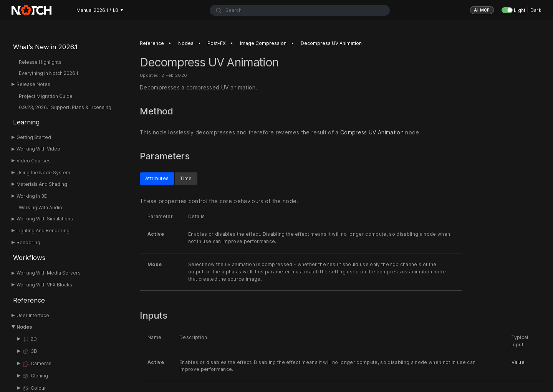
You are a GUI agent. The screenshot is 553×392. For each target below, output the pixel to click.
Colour (34, 389)
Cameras (37, 364)
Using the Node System (43, 173)
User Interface (33, 315)
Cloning (35, 376)
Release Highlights (40, 62)
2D (30, 339)
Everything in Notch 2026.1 (49, 73)
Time (186, 178)
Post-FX (217, 43)
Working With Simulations (45, 219)
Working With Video (38, 149)
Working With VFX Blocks (44, 285)
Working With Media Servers (49, 273)
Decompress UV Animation (331, 43)
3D (30, 352)
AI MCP (482, 10)
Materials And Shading (42, 184)
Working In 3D (32, 196)
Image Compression (263, 43)
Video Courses (34, 161)
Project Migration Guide (46, 96)
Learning (26, 122)
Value (518, 362)
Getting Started (34, 137)
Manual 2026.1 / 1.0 (100, 10)
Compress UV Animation (372, 132)
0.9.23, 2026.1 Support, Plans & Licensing (65, 107)
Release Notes (33, 84)
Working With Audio (41, 208)
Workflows (29, 258)
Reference (29, 300)
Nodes (24, 327)
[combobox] (300, 10)
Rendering (28, 242)
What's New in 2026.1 (45, 47)
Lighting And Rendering (43, 231)
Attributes (157, 178)
